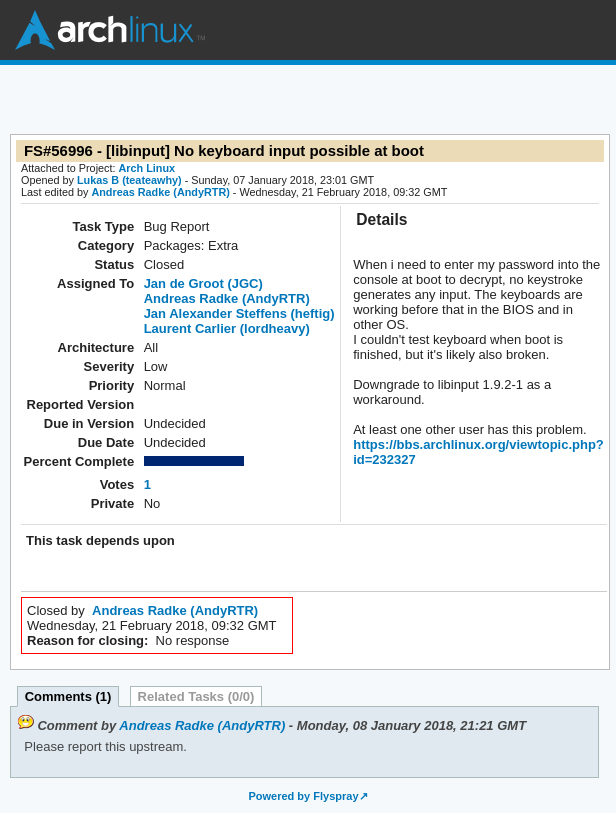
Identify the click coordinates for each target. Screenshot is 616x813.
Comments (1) (68, 696)
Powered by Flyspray (303, 796)
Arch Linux (110, 30)
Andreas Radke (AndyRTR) (160, 192)
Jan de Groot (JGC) (203, 283)
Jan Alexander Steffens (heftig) (239, 313)
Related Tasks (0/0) (196, 696)
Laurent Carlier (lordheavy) (227, 328)
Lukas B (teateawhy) (129, 180)
